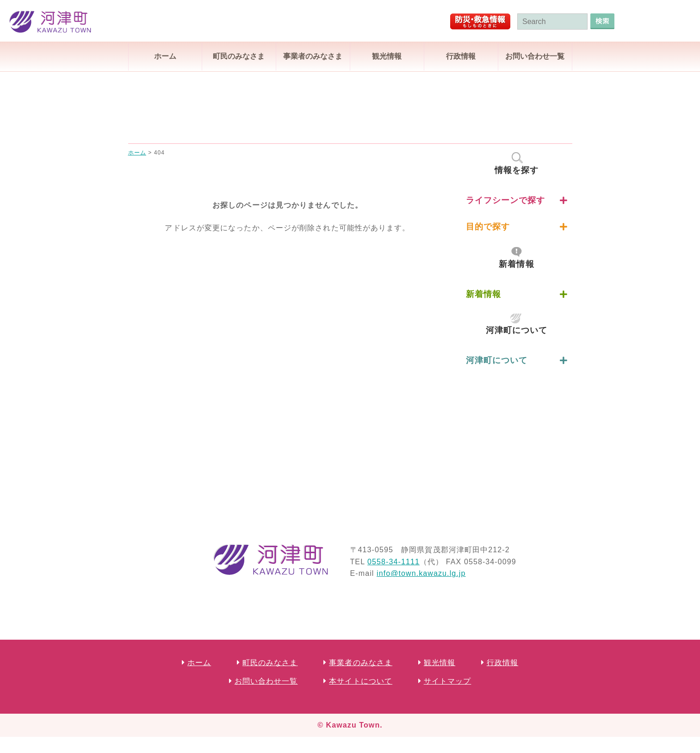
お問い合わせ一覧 (535, 56)
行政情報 (461, 56)
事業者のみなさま (313, 56)
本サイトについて (361, 681)
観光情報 (387, 56)
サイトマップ (448, 681)
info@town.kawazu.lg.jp (421, 573)
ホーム (165, 56)
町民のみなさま (239, 56)
